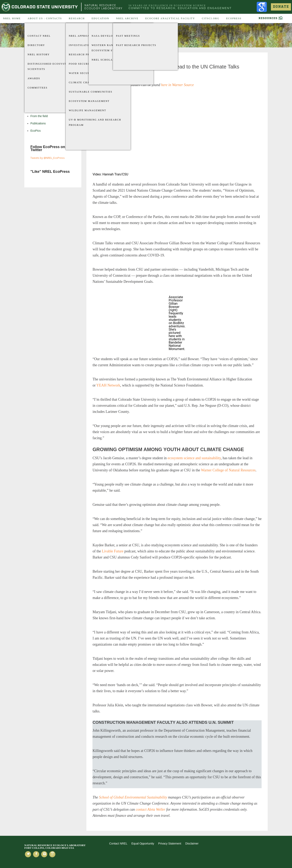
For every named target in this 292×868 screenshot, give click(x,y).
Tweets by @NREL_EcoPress (48, 158)
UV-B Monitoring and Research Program (95, 122)
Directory (36, 45)
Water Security (82, 73)
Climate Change (82, 82)
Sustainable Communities (91, 92)
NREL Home (12, 18)
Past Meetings (128, 36)
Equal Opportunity (143, 843)
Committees (38, 88)
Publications (38, 123)
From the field (39, 116)
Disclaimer (192, 843)
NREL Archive (127, 18)
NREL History (39, 54)
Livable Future (113, 551)
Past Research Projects (136, 45)
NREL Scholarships (108, 60)
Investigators (81, 45)
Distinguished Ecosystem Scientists (49, 66)
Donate (281, 7)
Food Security (81, 64)
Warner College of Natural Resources (228, 470)
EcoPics (36, 131)
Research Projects (85, 54)
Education (100, 18)
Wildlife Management (87, 110)
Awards (34, 78)
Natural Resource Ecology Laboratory (104, 7)
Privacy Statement (170, 843)
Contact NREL (39, 36)
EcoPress (234, 18)
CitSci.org (210, 18)
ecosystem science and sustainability (194, 458)
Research (77, 18)
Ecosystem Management (89, 101)
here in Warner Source (177, 85)
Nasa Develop (103, 36)
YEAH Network (108, 385)
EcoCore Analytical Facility (170, 18)
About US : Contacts (45, 18)
